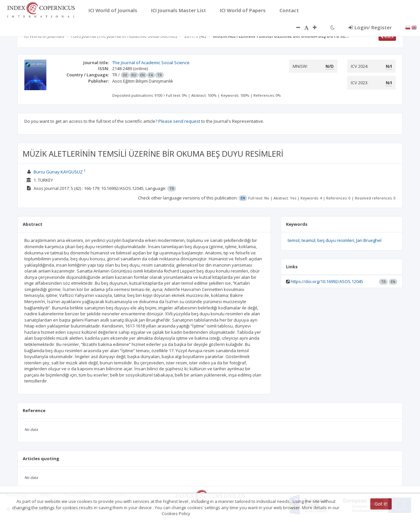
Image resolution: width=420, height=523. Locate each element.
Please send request (179, 121)
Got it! (381, 504)
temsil (294, 240)
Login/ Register (370, 27)
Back (387, 37)
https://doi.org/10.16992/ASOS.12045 (327, 281)
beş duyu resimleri (336, 240)
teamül (308, 240)
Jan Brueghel (369, 240)
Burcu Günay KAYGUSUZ (58, 172)
